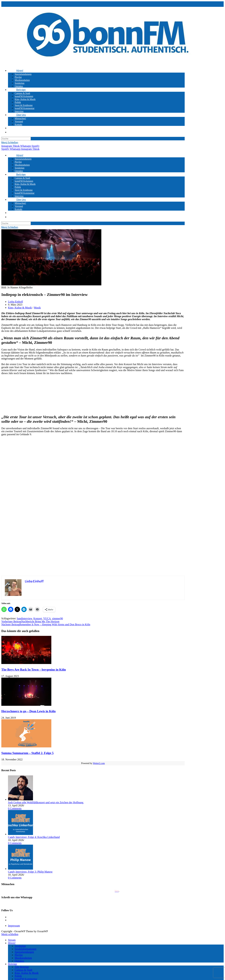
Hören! (12, 943)
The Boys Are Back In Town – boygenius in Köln (34, 670)
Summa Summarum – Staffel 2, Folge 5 (27, 753)
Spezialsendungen (24, 952)
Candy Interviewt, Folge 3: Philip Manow (30, 872)
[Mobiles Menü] (10, 142)
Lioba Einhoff (15, 302)
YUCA (47, 618)
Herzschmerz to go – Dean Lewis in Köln (28, 711)
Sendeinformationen (25, 949)
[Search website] (16, 128)
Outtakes (19, 961)
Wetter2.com (99, 763)
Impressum (14, 926)
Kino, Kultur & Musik (20, 308)
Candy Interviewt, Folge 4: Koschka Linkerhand (34, 837)
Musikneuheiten (23, 958)
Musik (37, 308)
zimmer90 (58, 618)
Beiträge (12, 964)
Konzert (38, 618)
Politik (18, 976)
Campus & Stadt (23, 970)
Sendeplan (20, 946)
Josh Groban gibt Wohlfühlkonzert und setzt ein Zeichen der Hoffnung (46, 802)
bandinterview (24, 618)
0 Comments (15, 808)
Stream (12, 940)
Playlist (19, 955)
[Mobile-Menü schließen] (10, 934)
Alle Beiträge (22, 967)
